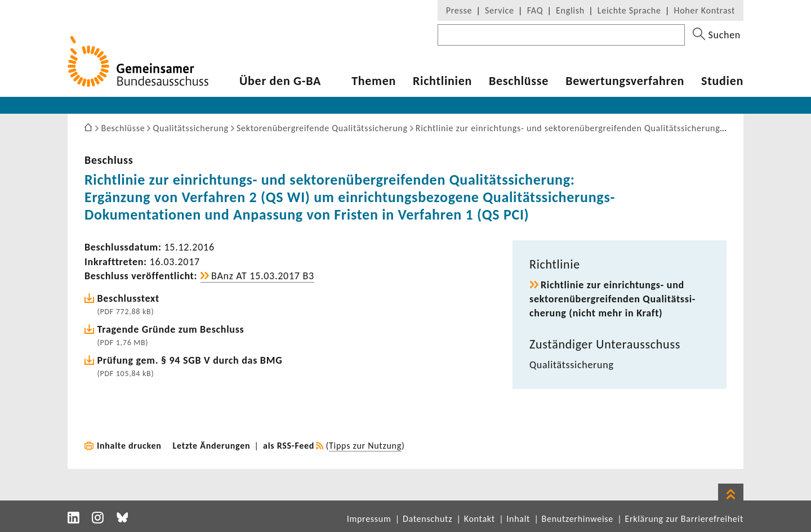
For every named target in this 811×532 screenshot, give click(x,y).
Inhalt (518, 519)
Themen (374, 81)
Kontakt (480, 519)
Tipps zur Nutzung (365, 446)
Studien (722, 81)
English (570, 10)
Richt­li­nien (442, 81)
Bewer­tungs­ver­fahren (625, 81)
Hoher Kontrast (705, 10)
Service (500, 10)
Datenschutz (427, 519)
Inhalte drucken (129, 446)
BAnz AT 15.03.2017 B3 (263, 276)
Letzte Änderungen (212, 446)
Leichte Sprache (629, 10)
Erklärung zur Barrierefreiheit (684, 519)
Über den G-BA (280, 81)
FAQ (535, 10)
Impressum (369, 519)
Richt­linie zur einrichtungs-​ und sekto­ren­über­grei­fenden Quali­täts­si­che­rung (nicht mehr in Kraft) (612, 299)
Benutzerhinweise (578, 519)
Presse (459, 10)
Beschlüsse (519, 81)
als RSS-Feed (289, 446)
